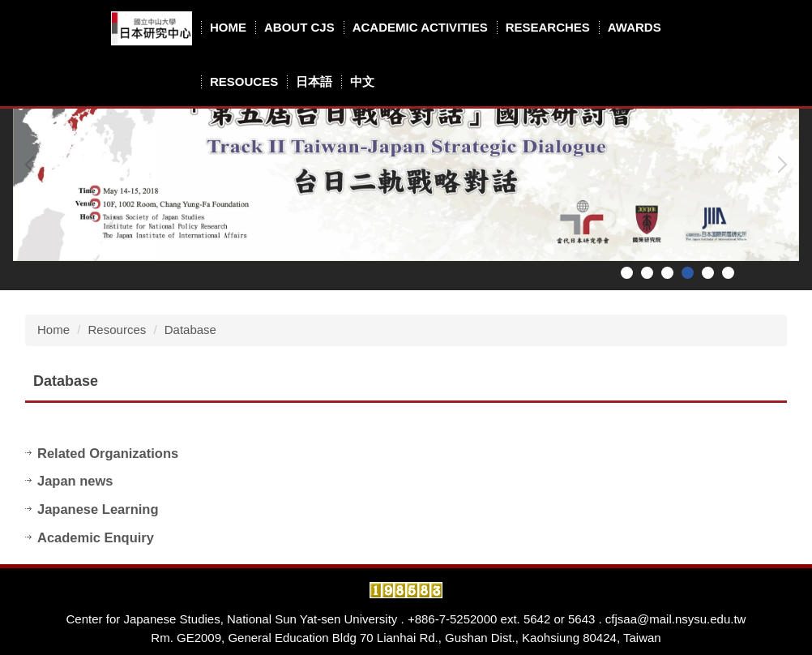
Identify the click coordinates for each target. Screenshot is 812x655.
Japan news (75, 481)
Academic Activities (420, 27)
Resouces (244, 81)
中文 (362, 81)
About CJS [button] (299, 27)
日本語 (314, 81)
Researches (548, 27)
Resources (118, 330)
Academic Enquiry (96, 537)
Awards (635, 27)
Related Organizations (108, 453)
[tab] (627, 273)
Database (190, 330)
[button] (33, 165)
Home (228, 27)
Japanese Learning (98, 509)
